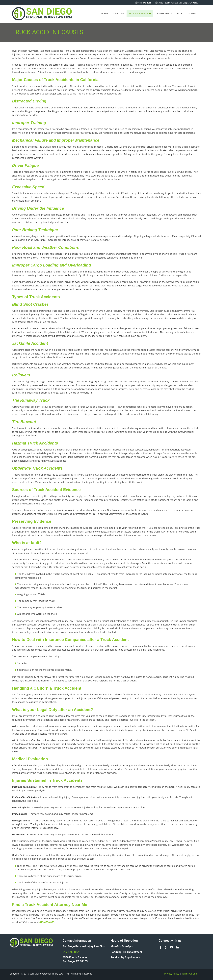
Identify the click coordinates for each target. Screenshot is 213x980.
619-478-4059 (145, 3)
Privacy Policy (172, 974)
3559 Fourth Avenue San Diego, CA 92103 (178, 3)
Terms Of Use (189, 974)
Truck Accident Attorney (48, 905)
